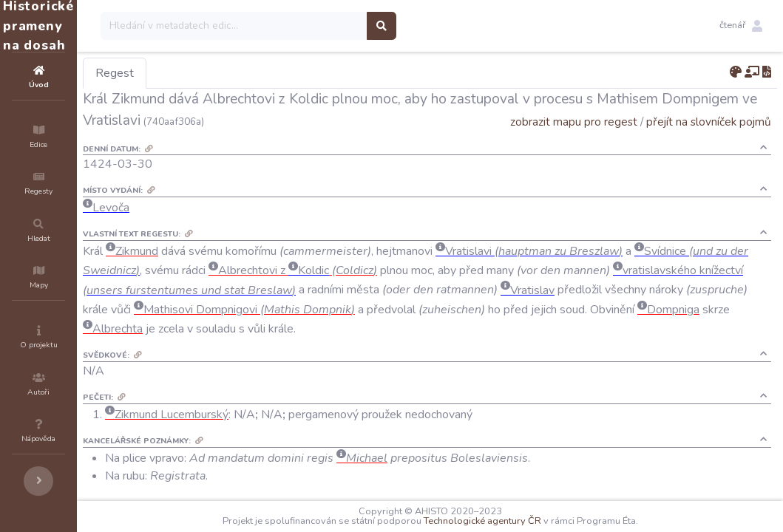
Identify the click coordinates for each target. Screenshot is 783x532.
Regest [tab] (203, 73)
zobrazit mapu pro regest (574, 122)
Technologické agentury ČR (527, 521)
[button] (741, 26)
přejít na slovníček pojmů (709, 122)
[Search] (323, 26)
